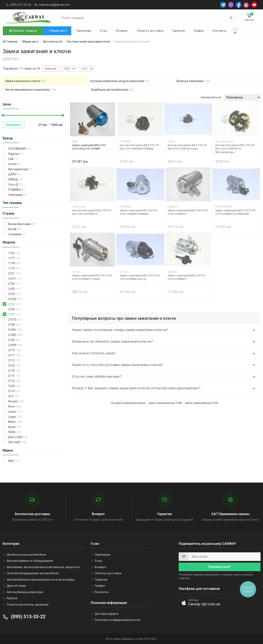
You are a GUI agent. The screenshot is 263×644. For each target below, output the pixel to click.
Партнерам (83, 31)
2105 (67, 69)
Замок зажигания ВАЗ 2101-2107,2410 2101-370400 (89, 147)
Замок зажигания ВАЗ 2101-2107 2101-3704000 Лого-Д (140, 277)
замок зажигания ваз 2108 (165, 403)
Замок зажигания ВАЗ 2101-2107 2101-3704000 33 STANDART (235, 212)
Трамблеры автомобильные (112, 90)
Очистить (50, 69)
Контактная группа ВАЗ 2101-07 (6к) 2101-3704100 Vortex (187, 147)
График (199, 31)
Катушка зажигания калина (128, 403)
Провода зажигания (193, 81)
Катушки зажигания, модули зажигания (120, 81)
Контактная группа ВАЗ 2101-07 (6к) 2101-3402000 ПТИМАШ (139, 147)
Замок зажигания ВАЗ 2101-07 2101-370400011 (186, 277)
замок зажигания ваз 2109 (201, 403)
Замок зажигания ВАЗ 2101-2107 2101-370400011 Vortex (92, 277)
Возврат (122, 31)
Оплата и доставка (150, 31)
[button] (201, 603)
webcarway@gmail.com (54, 5)
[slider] (3, 115)
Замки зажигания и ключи (25, 81)
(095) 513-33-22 (21, 5)
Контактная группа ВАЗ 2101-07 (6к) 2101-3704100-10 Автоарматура (235, 149)
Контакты (219, 31)
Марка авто (57, 31)
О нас (104, 31)
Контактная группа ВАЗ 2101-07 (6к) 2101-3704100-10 (92, 212)
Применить (14, 125)
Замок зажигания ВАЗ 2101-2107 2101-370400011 (188, 212)
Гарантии (178, 31)
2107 (84, 69)
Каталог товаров (23, 31)
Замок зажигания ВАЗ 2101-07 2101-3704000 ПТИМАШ (138, 212)
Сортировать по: (211, 97)
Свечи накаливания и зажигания (30, 90)
